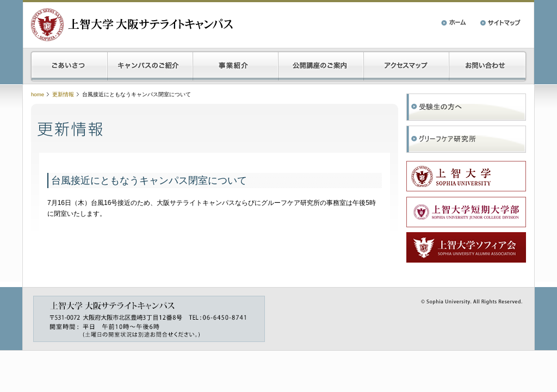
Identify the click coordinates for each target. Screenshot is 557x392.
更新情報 (63, 94)
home (38, 94)
